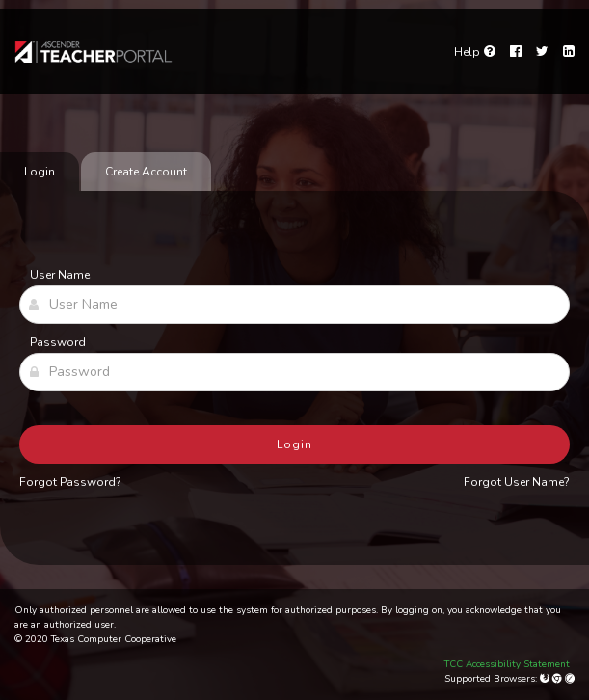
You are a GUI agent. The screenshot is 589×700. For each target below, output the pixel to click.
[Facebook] (516, 52)
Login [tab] (40, 172)
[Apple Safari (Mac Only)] (570, 679)
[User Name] (294, 305)
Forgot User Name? (517, 482)
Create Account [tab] (146, 172)
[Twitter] (542, 52)
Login (294, 444)
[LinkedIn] (569, 52)
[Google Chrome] (559, 679)
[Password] (294, 372)
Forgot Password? (70, 482)
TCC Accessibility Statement (507, 664)
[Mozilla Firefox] (546, 679)
